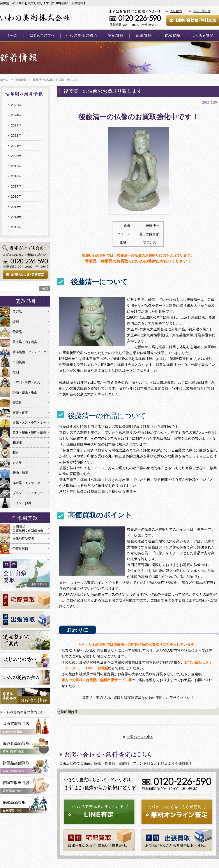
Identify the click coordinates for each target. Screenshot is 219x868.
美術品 (17, 312)
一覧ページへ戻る (140, 737)
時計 (16, 453)
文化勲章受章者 (23, 539)
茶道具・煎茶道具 (25, 342)
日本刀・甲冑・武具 (26, 382)
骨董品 (17, 332)
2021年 (16, 146)
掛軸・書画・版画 (25, 392)
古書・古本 (20, 412)
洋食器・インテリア (26, 483)
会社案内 (176, 11)
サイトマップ (202, 11)
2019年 (16, 166)
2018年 (16, 176)
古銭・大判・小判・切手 (29, 422)
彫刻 (16, 372)
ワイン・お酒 (22, 503)
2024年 (16, 115)
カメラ (17, 463)
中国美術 (19, 362)
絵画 (16, 322)
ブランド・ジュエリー (28, 493)
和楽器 (17, 443)
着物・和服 (20, 473)
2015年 (16, 207)
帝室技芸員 (20, 549)
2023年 (16, 125)
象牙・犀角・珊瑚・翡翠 (29, 432)
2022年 (16, 135)
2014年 (16, 217)
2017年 (16, 186)
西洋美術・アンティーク (29, 352)
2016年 (16, 196)
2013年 (16, 227)
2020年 (16, 156)
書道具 (17, 402)
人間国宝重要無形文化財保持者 (28, 529)
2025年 (16, 105)
